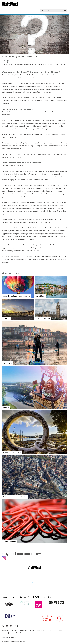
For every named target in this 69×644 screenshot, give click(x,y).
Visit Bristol (48, 597)
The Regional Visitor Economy (22, 57)
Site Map (60, 630)
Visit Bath (38, 597)
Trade (30, 597)
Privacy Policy (41, 630)
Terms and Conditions (17, 633)
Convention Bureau (18, 597)
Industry (5, 597)
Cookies (5, 633)
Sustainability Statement (27, 630)
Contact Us (52, 630)
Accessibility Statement (9, 630)
